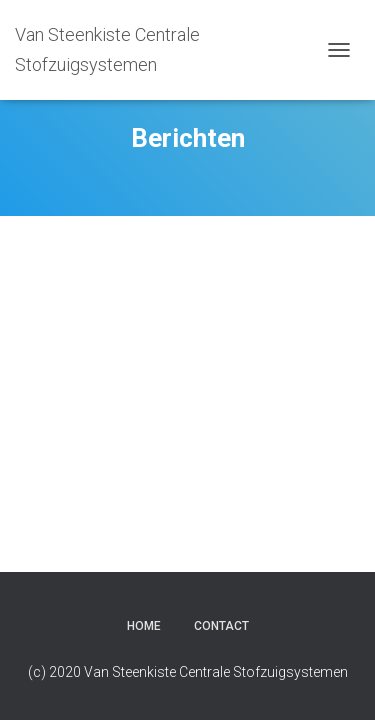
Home (144, 626)
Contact (221, 626)
